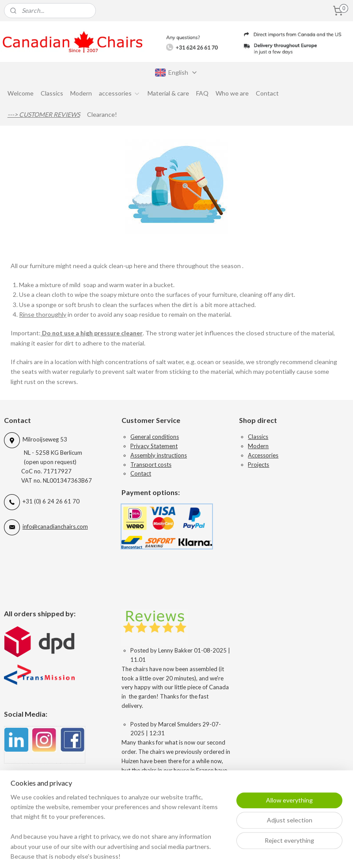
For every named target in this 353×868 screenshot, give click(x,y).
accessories (120, 93)
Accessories (263, 455)
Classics (52, 93)
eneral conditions (157, 437)
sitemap (217, 852)
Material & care (168, 93)
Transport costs (151, 465)
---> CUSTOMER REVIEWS (44, 114)
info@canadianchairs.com (55, 526)
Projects (258, 465)
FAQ (202, 93)
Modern (81, 93)
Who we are (232, 93)
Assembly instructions (159, 455)
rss (233, 852)
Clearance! (102, 114)
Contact (267, 93)
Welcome (21, 93)
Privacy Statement (154, 446)
